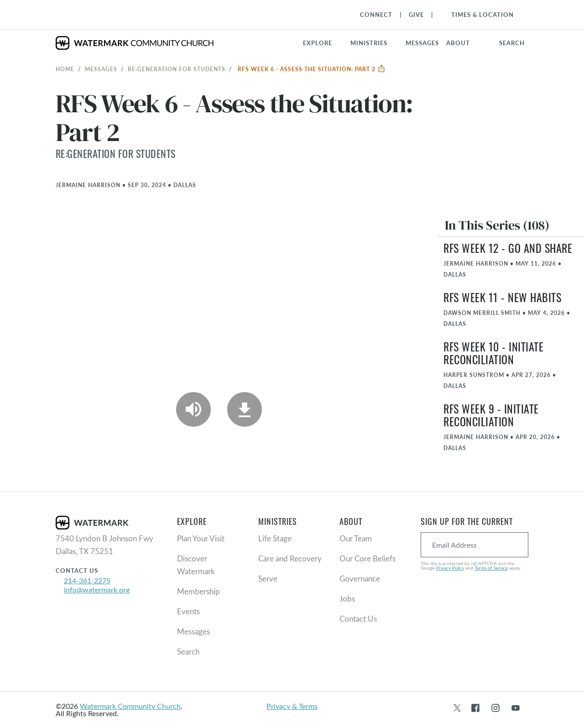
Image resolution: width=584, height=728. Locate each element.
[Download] (245, 409)
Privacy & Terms (292, 706)
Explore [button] (318, 43)
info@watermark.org (97, 589)
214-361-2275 (87, 580)
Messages (101, 69)
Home (65, 69)
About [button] (458, 43)
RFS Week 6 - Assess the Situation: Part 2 (312, 69)
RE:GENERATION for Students (177, 69)
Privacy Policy (450, 568)
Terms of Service (491, 568)
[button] (374, 43)
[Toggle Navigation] (478, 15)
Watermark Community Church (130, 706)
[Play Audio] (193, 409)
